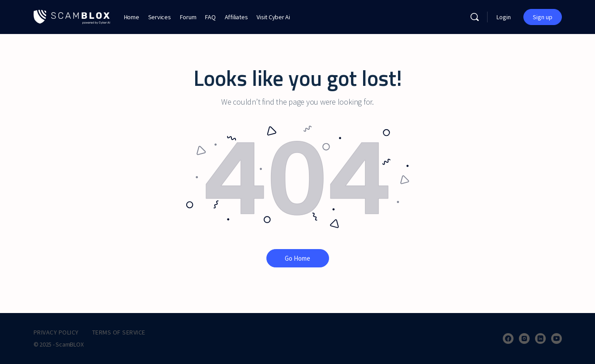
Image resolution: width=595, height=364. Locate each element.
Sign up (543, 17)
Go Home (297, 258)
